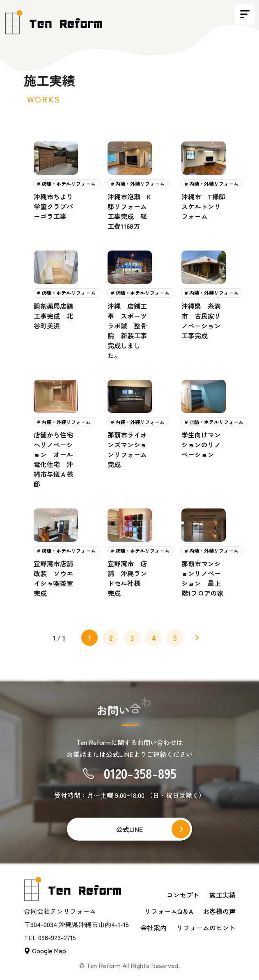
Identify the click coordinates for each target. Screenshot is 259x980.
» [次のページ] (196, 639)
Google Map (45, 950)
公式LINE (129, 829)
